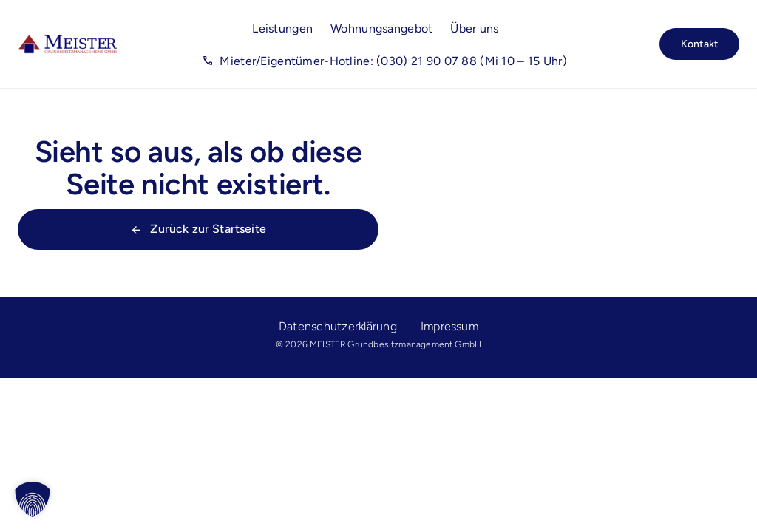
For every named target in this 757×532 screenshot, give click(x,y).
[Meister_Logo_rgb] (68, 40)
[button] (33, 499)
